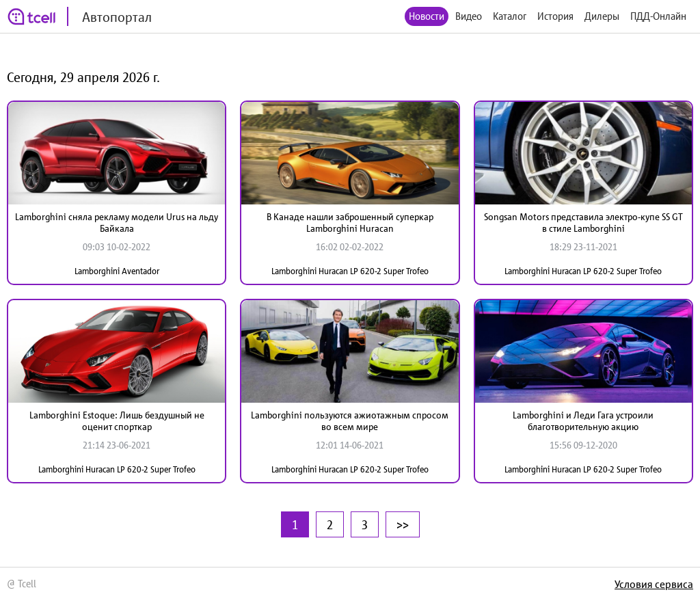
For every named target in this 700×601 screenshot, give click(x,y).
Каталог (510, 16)
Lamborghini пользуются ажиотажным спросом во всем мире (350, 421)
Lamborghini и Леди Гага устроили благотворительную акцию (583, 421)
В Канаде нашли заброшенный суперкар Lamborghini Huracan (350, 223)
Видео (469, 16)
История (555, 16)
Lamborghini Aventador (117, 271)
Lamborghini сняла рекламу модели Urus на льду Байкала (117, 223)
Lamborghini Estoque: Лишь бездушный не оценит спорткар (117, 421)
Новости (427, 16)
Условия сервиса (654, 584)
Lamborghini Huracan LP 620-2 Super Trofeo (350, 271)
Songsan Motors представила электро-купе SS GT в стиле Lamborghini (583, 223)
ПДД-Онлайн (658, 16)
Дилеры (602, 16)
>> (403, 524)
